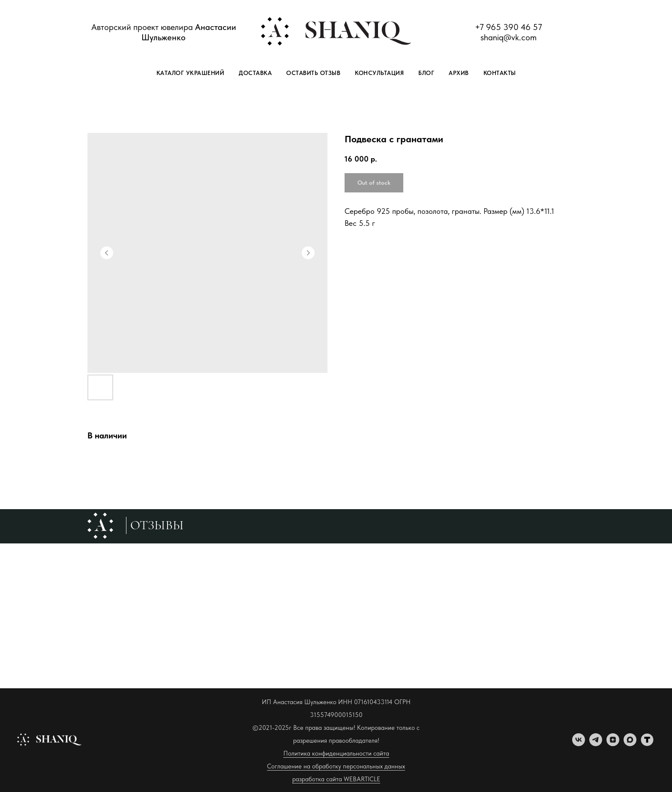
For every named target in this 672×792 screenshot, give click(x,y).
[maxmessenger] (630, 744)
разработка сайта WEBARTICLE (336, 779)
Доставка (255, 73)
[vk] (579, 744)
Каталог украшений (190, 73)
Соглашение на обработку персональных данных (336, 766)
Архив (459, 73)
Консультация (379, 73)
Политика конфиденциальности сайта (336, 753)
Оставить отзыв (313, 73)
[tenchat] (647, 744)
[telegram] (596, 744)
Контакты (500, 73)
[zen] (613, 744)
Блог (426, 73)
